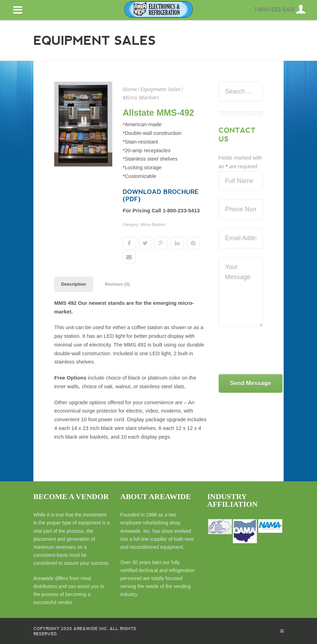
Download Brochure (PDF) (161, 195)
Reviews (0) (117, 284)
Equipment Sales (160, 89)
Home (130, 89)
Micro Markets (141, 98)
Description (74, 284)
